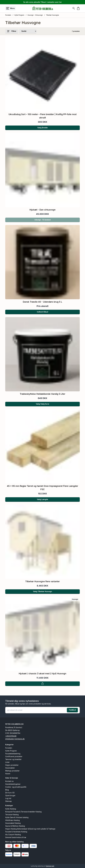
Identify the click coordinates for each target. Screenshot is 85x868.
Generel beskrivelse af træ (16, 837)
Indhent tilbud (42, 313)
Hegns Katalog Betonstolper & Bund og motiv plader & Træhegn (30, 829)
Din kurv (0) (10, 793)
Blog (7, 790)
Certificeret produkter (14, 756)
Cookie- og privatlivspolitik (16, 787)
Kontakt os (9, 781)
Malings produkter (12, 771)
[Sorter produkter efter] (28, 31)
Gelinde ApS (50, 866)
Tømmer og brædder (13, 759)
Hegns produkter (12, 765)
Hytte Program (19, 15)
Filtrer (12, 31)
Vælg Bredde (43, 128)
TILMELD (72, 710)
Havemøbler (10, 768)
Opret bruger (10, 795)
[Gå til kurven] (78, 8)
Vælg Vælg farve (42, 406)
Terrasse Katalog (12, 815)
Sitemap (8, 801)
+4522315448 (11, 736)
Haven (8, 774)
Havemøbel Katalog (13, 823)
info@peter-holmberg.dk (15, 739)
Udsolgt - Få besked (42, 221)
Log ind (8, 798)
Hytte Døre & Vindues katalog (17, 817)
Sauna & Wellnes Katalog (15, 826)
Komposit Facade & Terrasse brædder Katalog (23, 812)
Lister (7, 762)
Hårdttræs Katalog (12, 820)
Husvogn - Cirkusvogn (35, 15)
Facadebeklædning (13, 754)
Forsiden (8, 15)
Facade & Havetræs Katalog (16, 832)
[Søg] (74, 8)
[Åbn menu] (10, 8)
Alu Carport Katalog (13, 835)
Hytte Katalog (11, 809)
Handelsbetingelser (13, 784)
